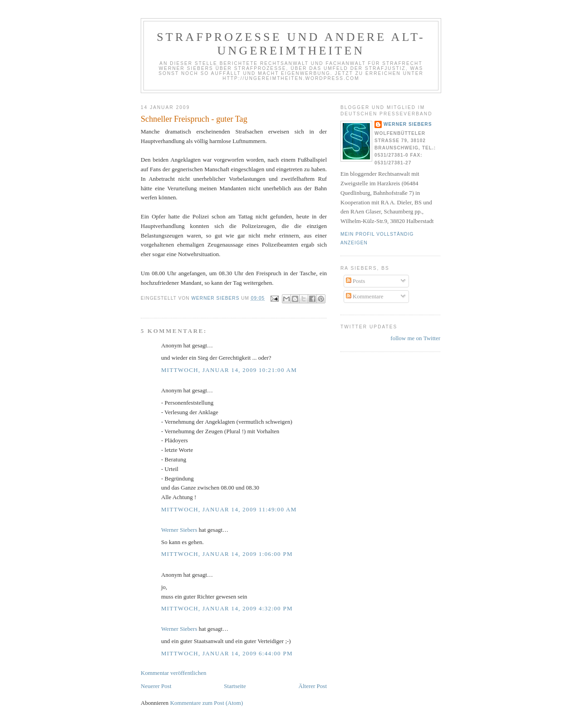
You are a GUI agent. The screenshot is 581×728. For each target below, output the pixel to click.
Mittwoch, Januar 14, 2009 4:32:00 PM (227, 608)
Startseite (235, 686)
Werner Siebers (179, 530)
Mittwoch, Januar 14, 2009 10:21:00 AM (229, 370)
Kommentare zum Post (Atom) (207, 703)
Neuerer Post (156, 686)
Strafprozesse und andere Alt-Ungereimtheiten (291, 44)
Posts (356, 281)
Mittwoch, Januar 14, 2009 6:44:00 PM (227, 653)
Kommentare (365, 296)
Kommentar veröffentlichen (174, 673)
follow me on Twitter (415, 338)
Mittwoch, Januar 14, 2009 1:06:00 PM (227, 554)
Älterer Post (313, 686)
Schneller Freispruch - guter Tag (194, 119)
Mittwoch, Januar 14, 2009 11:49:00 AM (229, 509)
